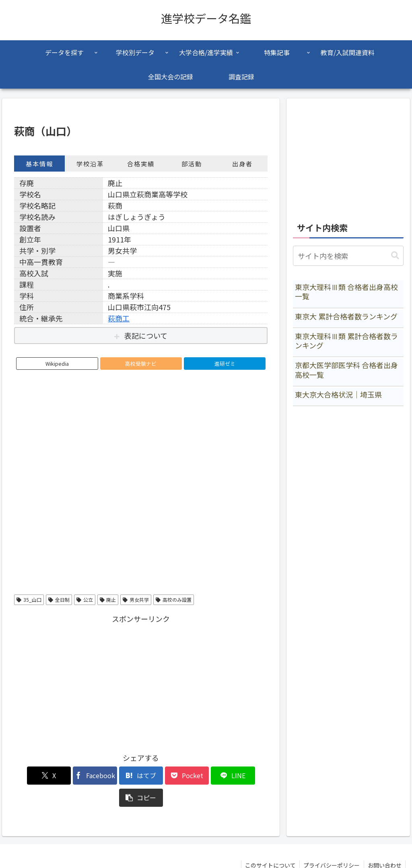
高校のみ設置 (174, 600)
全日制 (59, 600)
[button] (247, 776)
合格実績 (141, 164)
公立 (85, 600)
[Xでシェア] (34, 776)
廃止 (108, 600)
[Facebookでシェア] (77, 776)
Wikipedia (57, 364)
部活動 (192, 164)
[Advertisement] (141, 682)
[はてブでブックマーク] (120, 776)
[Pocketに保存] (162, 776)
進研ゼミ (225, 364)
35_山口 (29, 600)
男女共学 (136, 600)
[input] (348, 256)
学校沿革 (90, 164)
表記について (146, 336)
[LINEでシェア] (205, 776)
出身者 (242, 164)
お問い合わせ (384, 843)
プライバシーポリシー (331, 843)
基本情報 (39, 164)
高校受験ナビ (141, 364)
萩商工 (119, 318)
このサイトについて (269, 843)
